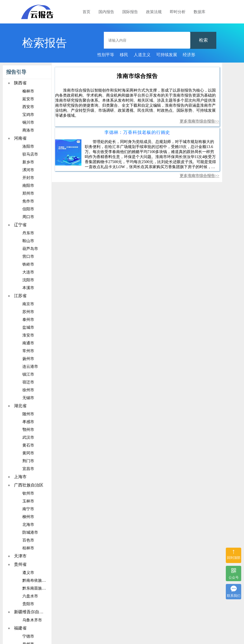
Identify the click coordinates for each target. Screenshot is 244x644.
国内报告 (106, 12)
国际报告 (130, 12)
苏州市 (28, 312)
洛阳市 (28, 146)
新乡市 (28, 162)
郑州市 (28, 193)
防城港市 (30, 532)
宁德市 (28, 636)
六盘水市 (30, 596)
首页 (86, 12)
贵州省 (20, 564)
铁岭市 (28, 264)
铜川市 (28, 122)
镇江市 (28, 374)
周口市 (28, 217)
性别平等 (106, 55)
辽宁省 (20, 225)
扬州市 (28, 359)
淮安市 (28, 335)
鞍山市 (28, 241)
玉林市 (28, 501)
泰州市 (28, 320)
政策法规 (154, 12)
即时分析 (178, 12)
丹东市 (28, 233)
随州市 (28, 414)
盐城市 (28, 327)
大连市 (28, 272)
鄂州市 (28, 430)
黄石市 (28, 445)
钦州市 (28, 493)
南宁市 (28, 509)
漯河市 (28, 170)
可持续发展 (167, 55)
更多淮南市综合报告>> (200, 121)
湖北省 (20, 406)
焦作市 (28, 201)
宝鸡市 (28, 115)
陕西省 (20, 83)
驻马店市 (30, 154)
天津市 (20, 556)
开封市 (28, 178)
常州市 (28, 351)
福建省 (20, 628)
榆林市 (28, 91)
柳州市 (28, 517)
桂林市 (28, 548)
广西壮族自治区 (29, 485)
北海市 (28, 525)
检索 (203, 40)
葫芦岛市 (30, 249)
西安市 (28, 107)
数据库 (200, 12)
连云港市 (30, 367)
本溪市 (28, 288)
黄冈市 (28, 453)
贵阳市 (28, 604)
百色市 (28, 540)
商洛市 (28, 130)
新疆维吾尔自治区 (31, 612)
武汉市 (28, 437)
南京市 (28, 304)
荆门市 (28, 461)
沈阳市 (28, 280)
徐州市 (28, 390)
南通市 (28, 343)
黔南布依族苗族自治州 (42, 580)
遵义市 (28, 573)
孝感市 (28, 422)
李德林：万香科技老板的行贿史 (137, 132)
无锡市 (28, 398)
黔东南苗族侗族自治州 (42, 588)
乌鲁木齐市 (32, 620)
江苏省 (20, 296)
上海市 (20, 477)
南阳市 (28, 186)
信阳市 (28, 209)
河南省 (20, 138)
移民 (124, 55)
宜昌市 (28, 469)
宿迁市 (28, 382)
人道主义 (142, 55)
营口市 (28, 257)
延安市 (28, 99)
